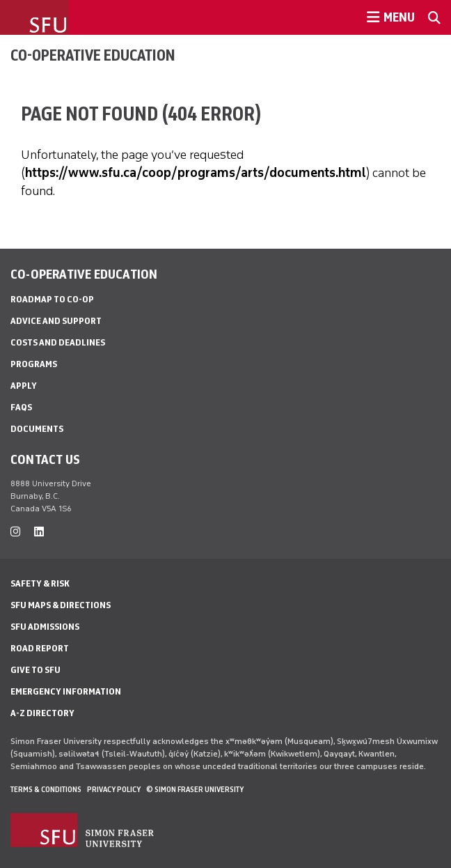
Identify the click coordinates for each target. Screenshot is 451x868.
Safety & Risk (40, 583)
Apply (24, 386)
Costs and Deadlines (58, 342)
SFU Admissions (45, 627)
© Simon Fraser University (195, 789)
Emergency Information (66, 691)
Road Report (40, 648)
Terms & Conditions (46, 789)
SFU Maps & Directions (61, 605)
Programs (34, 364)
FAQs (21, 407)
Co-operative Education (93, 55)
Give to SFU (35, 670)
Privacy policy (114, 789)
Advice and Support (56, 321)
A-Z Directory (42, 713)
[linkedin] (39, 532)
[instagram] (15, 532)
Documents (37, 429)
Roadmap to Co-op (52, 299)
